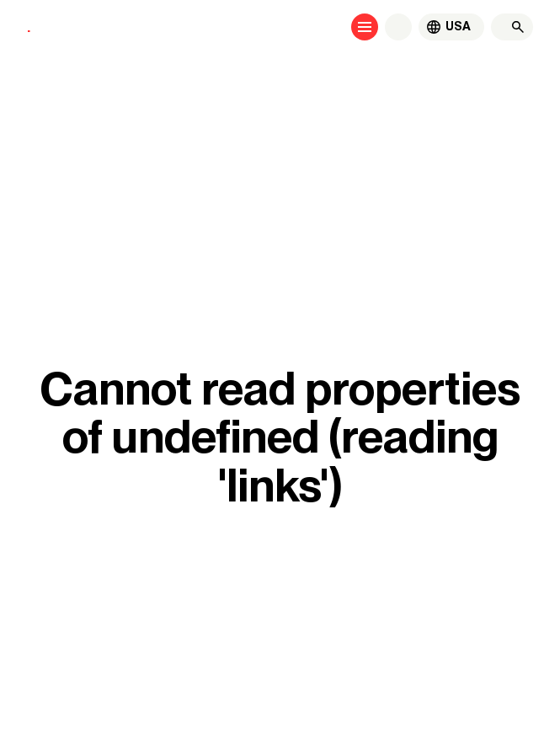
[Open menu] (365, 27)
